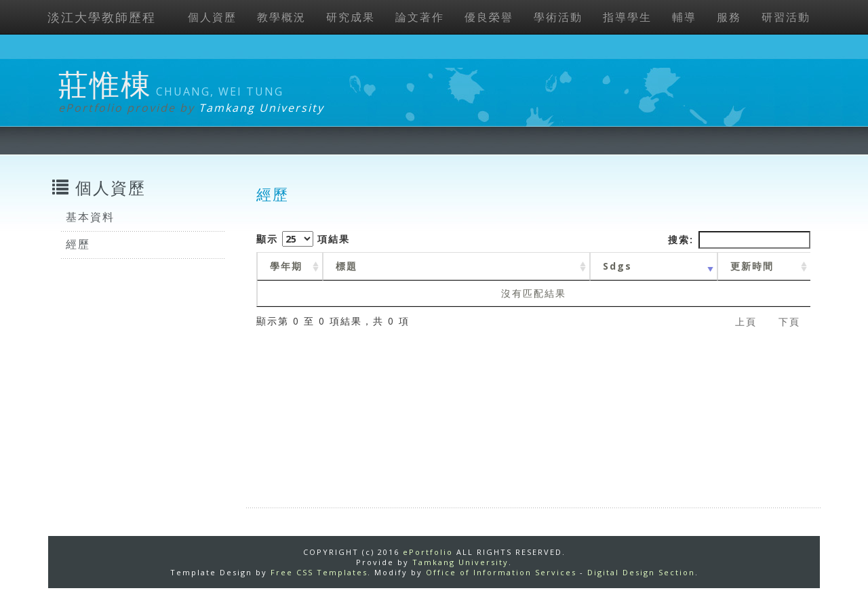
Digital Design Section (641, 572)
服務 (729, 17)
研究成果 (351, 17)
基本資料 (90, 217)
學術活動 (558, 17)
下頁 (789, 322)
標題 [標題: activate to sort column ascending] (347, 266)
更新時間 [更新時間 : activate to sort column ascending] (752, 266)
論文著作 (420, 17)
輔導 (684, 17)
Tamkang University (261, 108)
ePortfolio (428, 552)
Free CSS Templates (319, 572)
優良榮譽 (489, 17)
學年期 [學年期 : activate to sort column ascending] (286, 266)
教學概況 (281, 17)
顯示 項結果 (303, 239)
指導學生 (627, 17)
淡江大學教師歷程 (102, 17)
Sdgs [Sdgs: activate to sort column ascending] (617, 266)
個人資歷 (212, 17)
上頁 (746, 322)
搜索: (739, 240)
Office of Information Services (501, 572)
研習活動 (786, 17)
